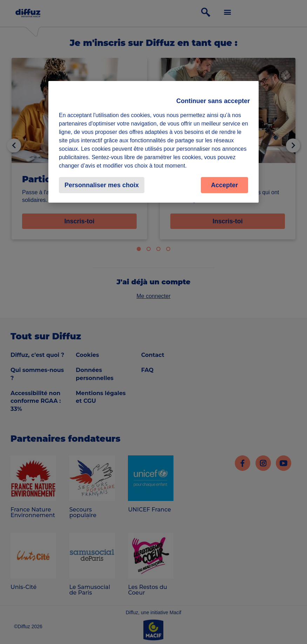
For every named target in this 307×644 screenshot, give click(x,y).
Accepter (224, 185)
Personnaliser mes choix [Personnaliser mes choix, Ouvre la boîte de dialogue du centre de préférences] (102, 185)
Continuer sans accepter (213, 101)
